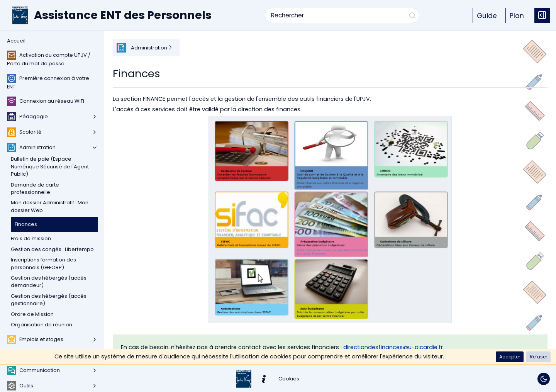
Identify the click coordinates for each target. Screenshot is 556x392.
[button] (510, 357)
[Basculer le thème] (544, 379)
